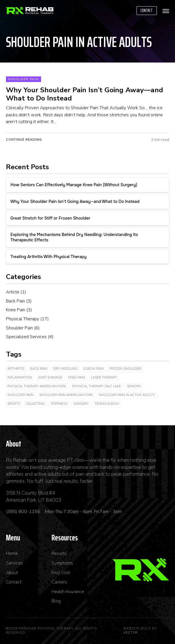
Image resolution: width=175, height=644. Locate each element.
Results (59, 554)
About (12, 573)
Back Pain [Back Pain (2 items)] (39, 369)
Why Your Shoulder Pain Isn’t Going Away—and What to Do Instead (75, 201)
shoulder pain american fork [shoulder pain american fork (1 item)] (66, 395)
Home (12, 554)
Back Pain (15, 301)
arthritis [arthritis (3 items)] (16, 369)
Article (13, 292)
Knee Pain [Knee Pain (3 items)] (77, 378)
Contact (147, 10)
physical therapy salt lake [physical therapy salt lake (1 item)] (97, 386)
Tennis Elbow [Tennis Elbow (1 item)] (107, 404)
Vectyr (130, 633)
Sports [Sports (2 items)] (14, 404)
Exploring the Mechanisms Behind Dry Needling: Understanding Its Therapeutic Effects (74, 237)
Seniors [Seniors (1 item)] (134, 386)
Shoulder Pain (23, 79)
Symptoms (62, 563)
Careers (59, 582)
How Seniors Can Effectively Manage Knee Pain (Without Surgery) (74, 185)
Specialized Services (26, 337)
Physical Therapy (23, 319)
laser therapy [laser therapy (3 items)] (104, 378)
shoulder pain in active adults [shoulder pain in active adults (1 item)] (127, 395)
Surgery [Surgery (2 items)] (81, 404)
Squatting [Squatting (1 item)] (35, 404)
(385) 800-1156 (24, 512)
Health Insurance (68, 592)
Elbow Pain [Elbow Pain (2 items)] (94, 369)
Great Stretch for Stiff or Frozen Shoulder (50, 218)
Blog (56, 601)
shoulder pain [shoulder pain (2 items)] (20, 395)
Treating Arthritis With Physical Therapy (49, 257)
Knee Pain (16, 310)
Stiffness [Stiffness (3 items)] (59, 404)
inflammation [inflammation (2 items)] (20, 378)
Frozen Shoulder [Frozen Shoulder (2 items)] (125, 369)
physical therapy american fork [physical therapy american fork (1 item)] (37, 386)
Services (14, 563)
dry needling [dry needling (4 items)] (65, 369)
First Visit (61, 573)
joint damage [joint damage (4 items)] (50, 378)
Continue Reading (24, 140)
